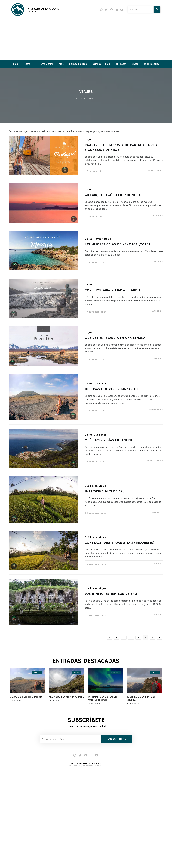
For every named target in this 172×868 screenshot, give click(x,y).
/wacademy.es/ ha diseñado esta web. (86, 766)
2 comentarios (96, 262)
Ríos (61, 64)
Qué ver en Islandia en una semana (115, 338)
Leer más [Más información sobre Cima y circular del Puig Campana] (55, 701)
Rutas (29, 64)
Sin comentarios (97, 312)
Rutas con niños (101, 64)
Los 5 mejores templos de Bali (111, 594)
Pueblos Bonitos (78, 64)
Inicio (16, 64)
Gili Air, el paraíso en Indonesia (113, 195)
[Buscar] (157, 10)
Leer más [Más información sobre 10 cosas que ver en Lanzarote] (16, 701)
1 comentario (95, 171)
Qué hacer (121, 64)
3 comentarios (96, 411)
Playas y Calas (46, 64)
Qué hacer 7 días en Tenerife (110, 440)
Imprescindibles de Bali (105, 491)
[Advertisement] (86, 40)
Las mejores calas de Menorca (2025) (117, 244)
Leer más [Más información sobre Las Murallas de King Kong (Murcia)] (134, 703)
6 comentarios (96, 462)
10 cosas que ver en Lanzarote (112, 389)
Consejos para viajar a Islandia (113, 290)
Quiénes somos (152, 64)
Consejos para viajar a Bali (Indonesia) (120, 543)
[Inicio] (77, 99)
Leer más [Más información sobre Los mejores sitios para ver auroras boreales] (94, 703)
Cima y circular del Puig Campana (66, 697)
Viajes (135, 64)
